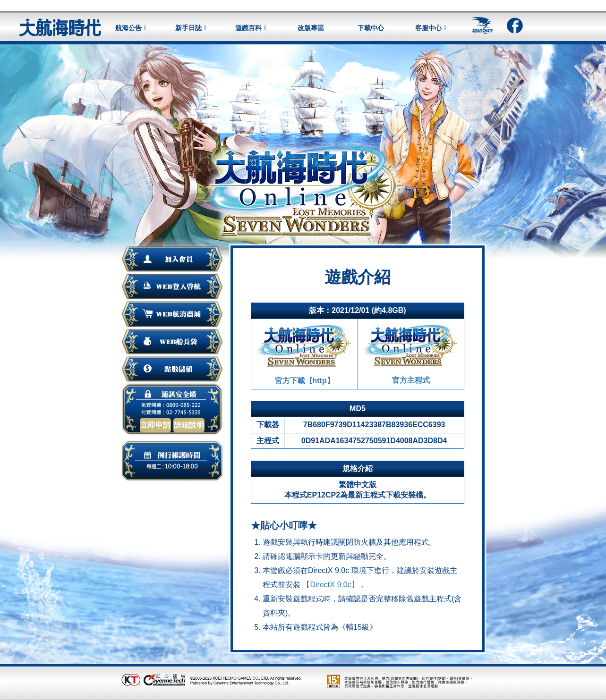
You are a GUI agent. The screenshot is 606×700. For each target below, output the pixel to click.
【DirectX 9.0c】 (330, 585)
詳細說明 (189, 425)
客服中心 (428, 28)
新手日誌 (188, 28)
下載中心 (371, 28)
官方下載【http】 (304, 353)
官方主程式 (411, 353)
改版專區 (311, 28)
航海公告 (128, 28)
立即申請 (155, 425)
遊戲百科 (248, 28)
